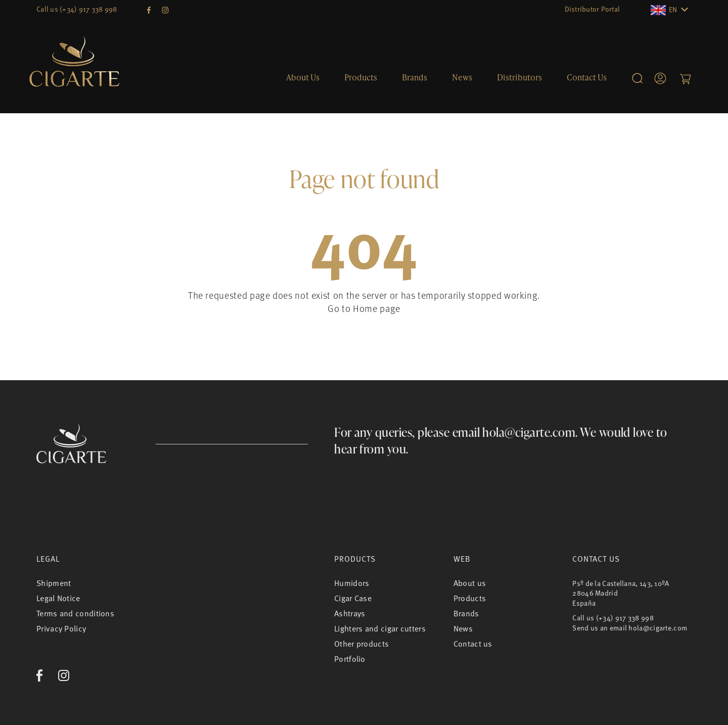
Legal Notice (58, 598)
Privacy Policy (61, 628)
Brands (415, 77)
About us (303, 77)
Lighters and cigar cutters (380, 628)
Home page (377, 308)
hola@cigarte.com (529, 432)
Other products (361, 644)
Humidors (352, 583)
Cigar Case (353, 598)
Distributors (519, 77)
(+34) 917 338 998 (88, 9)
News (462, 77)
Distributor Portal (593, 9)
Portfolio (350, 659)
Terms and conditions (75, 613)
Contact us (587, 77)
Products (361, 77)
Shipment (54, 583)
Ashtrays (350, 613)
